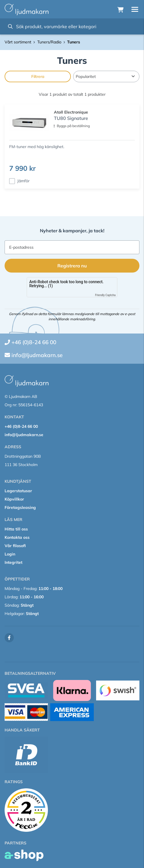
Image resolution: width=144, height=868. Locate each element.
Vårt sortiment (18, 42)
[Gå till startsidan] (27, 9)
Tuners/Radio (49, 42)
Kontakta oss (17, 537)
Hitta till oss (16, 529)
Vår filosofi (15, 546)
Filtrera (38, 76)
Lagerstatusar (18, 491)
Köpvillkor (14, 499)
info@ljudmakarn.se (37, 355)
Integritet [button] (13, 562)
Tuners (74, 42)
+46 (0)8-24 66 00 (34, 342)
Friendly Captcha (105, 295)
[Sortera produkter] (106, 76)
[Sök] (72, 26)
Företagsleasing (20, 507)
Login (10, 554)
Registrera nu (72, 266)
